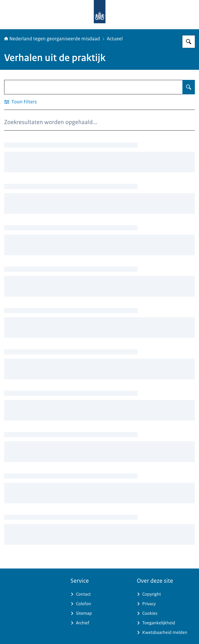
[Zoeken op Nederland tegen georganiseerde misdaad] (189, 42)
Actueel (115, 39)
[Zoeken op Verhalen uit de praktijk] (189, 87)
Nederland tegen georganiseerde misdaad (52, 39)
